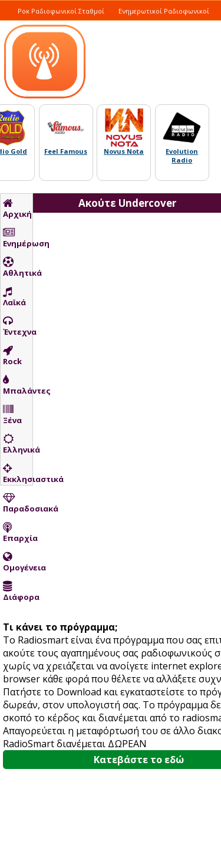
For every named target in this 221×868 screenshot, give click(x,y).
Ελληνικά (18, 444)
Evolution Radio (182, 156)
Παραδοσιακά (18, 503)
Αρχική (17, 209)
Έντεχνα (18, 326)
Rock (12, 356)
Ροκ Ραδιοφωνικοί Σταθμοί (61, 11)
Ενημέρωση (18, 238)
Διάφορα (18, 592)
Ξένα (12, 415)
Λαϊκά (14, 297)
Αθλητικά (18, 268)
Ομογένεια (18, 562)
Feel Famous (66, 151)
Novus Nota (124, 151)
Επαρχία (18, 533)
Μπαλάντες (18, 385)
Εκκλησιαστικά (18, 474)
